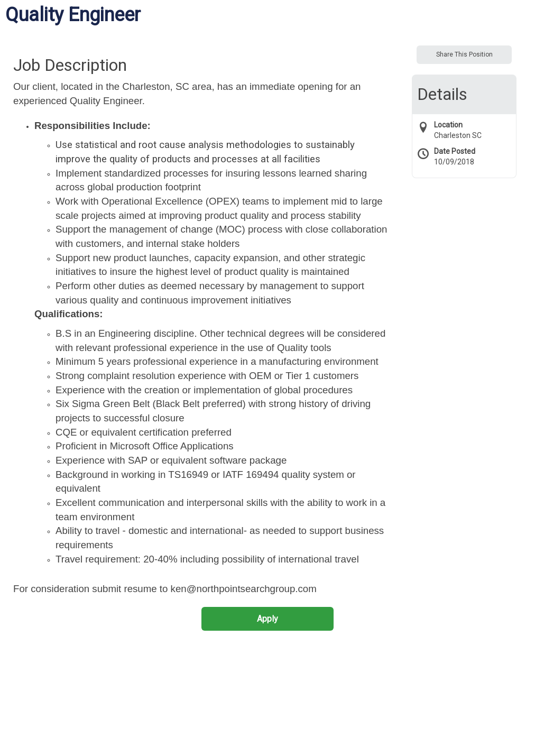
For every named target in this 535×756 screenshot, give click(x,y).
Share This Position (464, 54)
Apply (267, 619)
